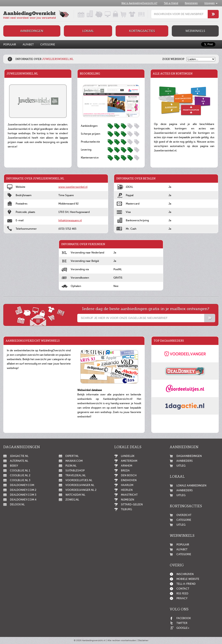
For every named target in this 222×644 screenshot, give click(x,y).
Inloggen (210, 3)
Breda (125, 471)
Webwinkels (195, 31)
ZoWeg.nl (72, 500)
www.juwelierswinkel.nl (73, 187)
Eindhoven (129, 480)
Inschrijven (185, 574)
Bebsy (14, 466)
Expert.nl (72, 456)
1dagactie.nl (19, 456)
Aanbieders (185, 461)
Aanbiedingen (32, 31)
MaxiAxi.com (74, 461)
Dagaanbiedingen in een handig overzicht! (77, 14)
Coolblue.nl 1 (20, 471)
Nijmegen (128, 500)
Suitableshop (75, 471)
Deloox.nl (17, 504)
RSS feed (182, 594)
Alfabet (28, 45)
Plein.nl (71, 466)
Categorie (48, 45)
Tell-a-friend (171, 3)
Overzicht (184, 515)
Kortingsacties (142, 31)
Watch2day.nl (75, 495)
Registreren (191, 3)
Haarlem (127, 485)
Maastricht (129, 495)
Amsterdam (129, 461)
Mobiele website (188, 579)
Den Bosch (129, 475)
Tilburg (126, 509)
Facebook (184, 618)
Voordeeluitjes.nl (79, 480)
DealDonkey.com (22, 485)
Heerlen (127, 490)
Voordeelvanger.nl (80, 485)
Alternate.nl (19, 461)
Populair (10, 45)
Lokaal (88, 31)
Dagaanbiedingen (189, 456)
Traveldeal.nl (76, 475)
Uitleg (181, 466)
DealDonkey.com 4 (23, 500)
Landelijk (128, 456)
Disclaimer (143, 640)
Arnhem (127, 466)
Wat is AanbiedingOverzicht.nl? (139, 3)
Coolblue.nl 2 (20, 475)
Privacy (182, 598)
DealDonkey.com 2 (23, 490)
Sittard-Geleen (132, 504)
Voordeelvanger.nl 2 (81, 490)
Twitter (182, 623)
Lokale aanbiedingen (191, 486)
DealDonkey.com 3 (23, 495)
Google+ (183, 628)
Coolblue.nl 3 (20, 480)
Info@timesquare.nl (70, 220)
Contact (183, 589)
